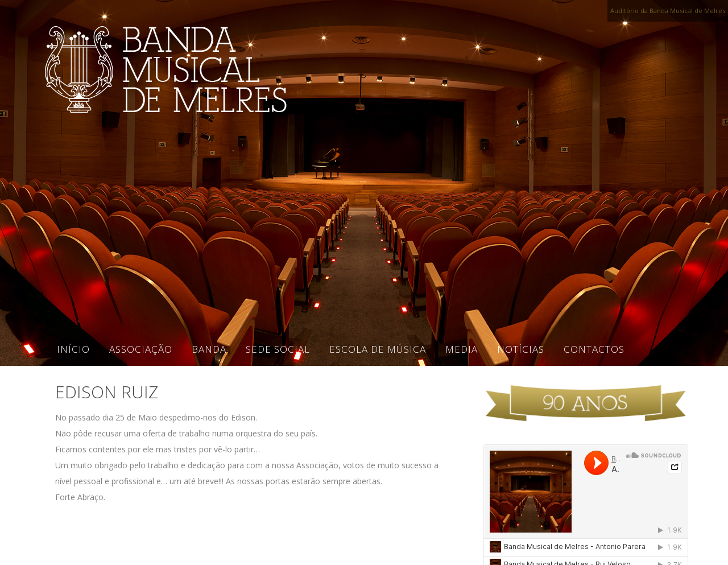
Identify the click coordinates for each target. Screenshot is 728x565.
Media (462, 349)
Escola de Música (378, 349)
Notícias (521, 349)
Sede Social (278, 349)
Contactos (594, 349)
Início (73, 349)
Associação (141, 349)
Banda (209, 349)
